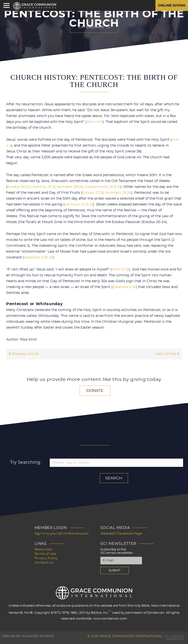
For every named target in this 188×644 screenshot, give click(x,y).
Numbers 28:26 (70, 187)
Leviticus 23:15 (43, 187)
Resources (43, 550)
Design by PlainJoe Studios (28, 636)
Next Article (168, 354)
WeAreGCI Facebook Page (121, 534)
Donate (95, 391)
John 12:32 (120, 269)
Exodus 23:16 (93, 193)
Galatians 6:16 (124, 287)
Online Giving (172, 6)
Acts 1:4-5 (95, 122)
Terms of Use (45, 554)
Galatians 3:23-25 (39, 258)
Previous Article (24, 354)
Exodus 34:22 (18, 187)
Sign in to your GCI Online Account (62, 534)
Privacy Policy (46, 558)
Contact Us (44, 563)
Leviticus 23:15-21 (79, 204)
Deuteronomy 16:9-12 (102, 187)
